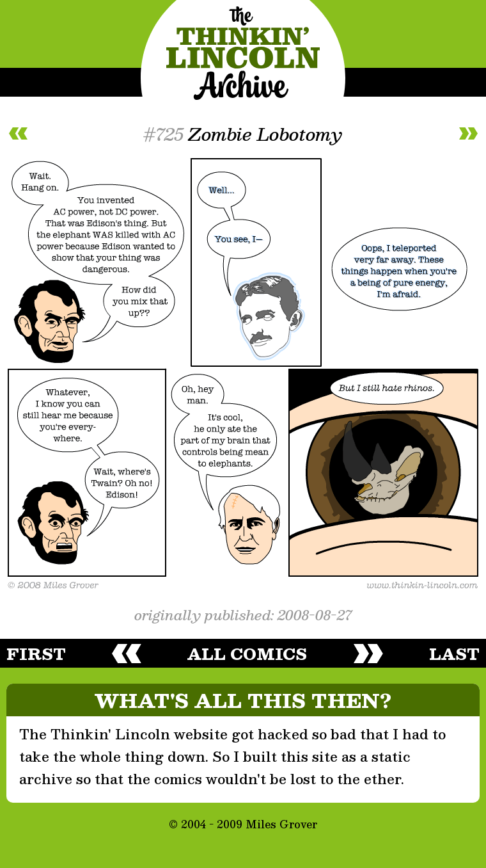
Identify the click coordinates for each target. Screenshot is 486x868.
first (36, 654)
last (454, 654)
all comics (247, 654)
